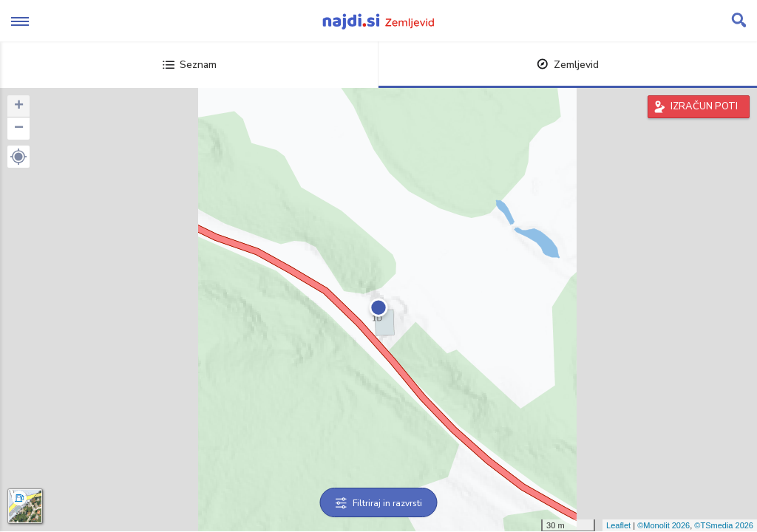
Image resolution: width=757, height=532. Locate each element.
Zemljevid (568, 65)
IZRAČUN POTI (704, 106)
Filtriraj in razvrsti (379, 503)
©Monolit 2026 (663, 525)
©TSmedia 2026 (724, 525)
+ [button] (19, 106)
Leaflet (618, 525)
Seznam (190, 65)
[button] (18, 157)
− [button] (19, 129)
